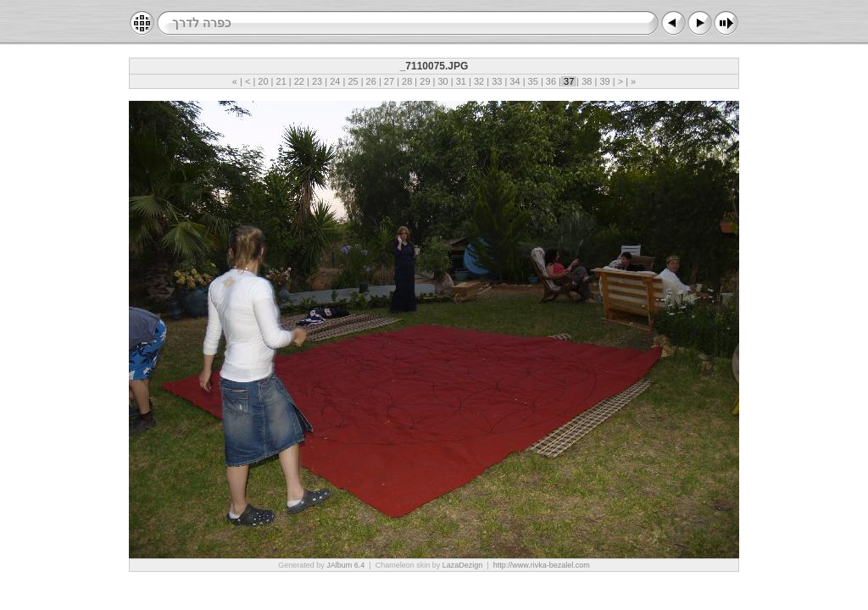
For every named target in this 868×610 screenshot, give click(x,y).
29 (425, 81)
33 (497, 81)
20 (263, 81)
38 (587, 81)
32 (479, 81)
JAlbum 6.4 (345, 565)
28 (407, 81)
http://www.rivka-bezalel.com (542, 565)
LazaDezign (463, 565)
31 (461, 81)
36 (551, 81)
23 (317, 81)
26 (371, 81)
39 (604, 81)
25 (353, 81)
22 (299, 81)
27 (389, 81)
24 (335, 81)
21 (281, 81)
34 (515, 81)
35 (533, 81)
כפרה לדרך (201, 23)
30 (442, 81)
